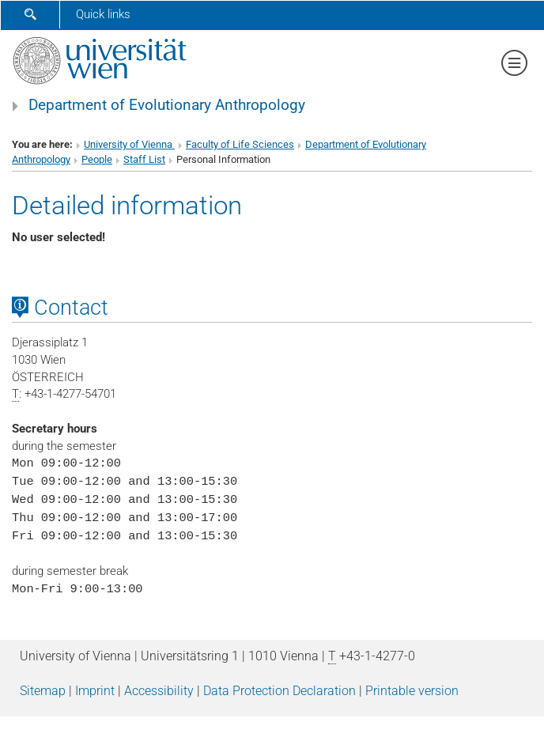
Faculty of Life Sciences (240, 144)
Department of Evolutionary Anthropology (167, 105)
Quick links (103, 14)
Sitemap (43, 691)
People (97, 159)
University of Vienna (129, 144)
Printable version (412, 691)
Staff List (144, 159)
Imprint (95, 691)
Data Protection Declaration (280, 691)
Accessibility (159, 691)
